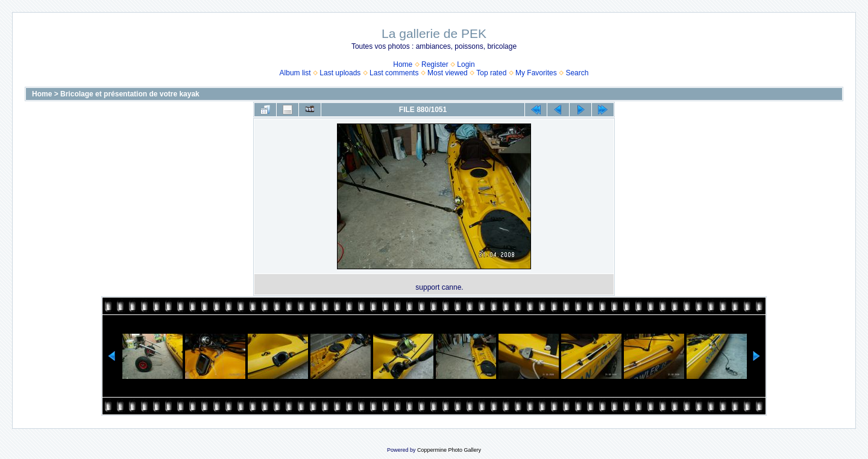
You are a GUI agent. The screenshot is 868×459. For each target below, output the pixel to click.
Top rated (491, 73)
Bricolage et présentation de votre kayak (130, 94)
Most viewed (448, 73)
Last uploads (340, 73)
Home (403, 64)
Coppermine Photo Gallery (449, 450)
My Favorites (536, 73)
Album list (295, 73)
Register (435, 64)
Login (466, 64)
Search (577, 73)
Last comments (394, 73)
